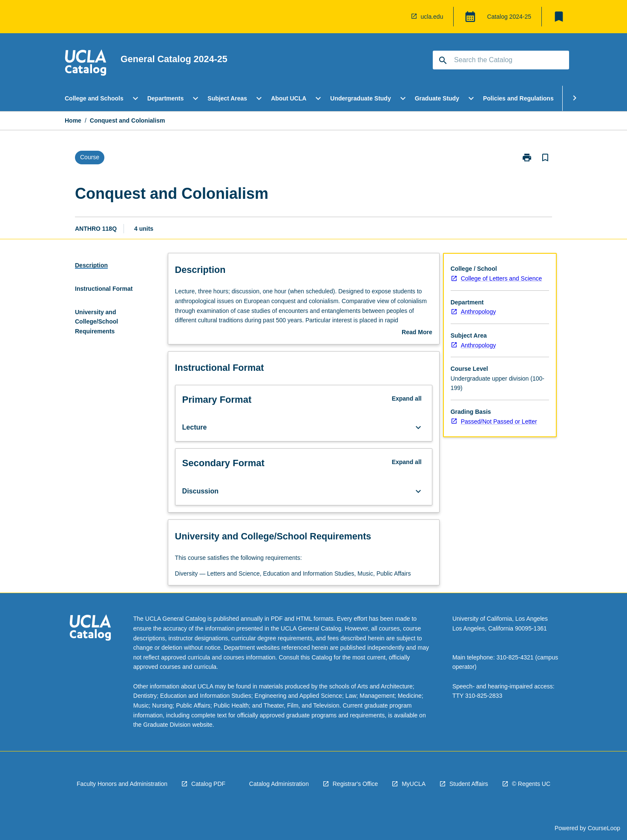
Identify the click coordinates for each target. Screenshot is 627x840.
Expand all (407, 398)
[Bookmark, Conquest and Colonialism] (545, 158)
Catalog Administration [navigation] (279, 784)
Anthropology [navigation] (479, 312)
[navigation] (86, 64)
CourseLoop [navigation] (604, 828)
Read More (417, 333)
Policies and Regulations (518, 98)
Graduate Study (437, 98)
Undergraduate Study (360, 98)
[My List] (559, 17)
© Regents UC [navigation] (531, 784)
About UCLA (289, 98)
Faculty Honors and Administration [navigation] (122, 784)
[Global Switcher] (470, 17)
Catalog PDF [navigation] (208, 784)
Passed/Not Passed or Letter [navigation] (499, 421)
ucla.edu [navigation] (432, 17)
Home (73, 120)
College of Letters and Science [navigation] (502, 278)
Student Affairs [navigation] (469, 784)
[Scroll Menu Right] (575, 98)
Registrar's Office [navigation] (355, 784)
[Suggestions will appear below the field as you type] (501, 60)
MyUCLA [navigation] (414, 784)
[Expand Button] (418, 427)
